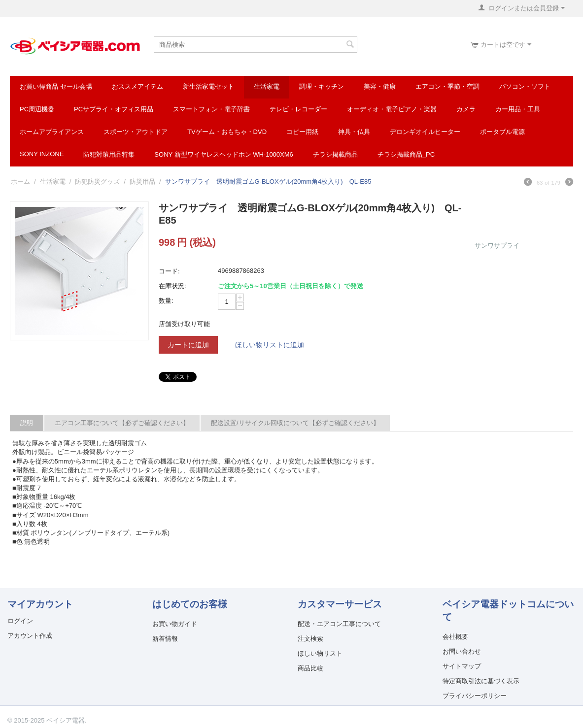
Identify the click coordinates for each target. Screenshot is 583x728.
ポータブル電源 (502, 132)
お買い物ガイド (175, 624)
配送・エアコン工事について (339, 624)
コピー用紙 (302, 132)
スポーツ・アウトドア (136, 132)
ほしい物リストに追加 (270, 345)
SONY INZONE (42, 154)
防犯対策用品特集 (109, 154)
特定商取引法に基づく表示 (481, 681)
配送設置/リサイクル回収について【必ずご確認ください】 (295, 423)
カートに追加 (188, 345)
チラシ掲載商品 (335, 154)
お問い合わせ (462, 651)
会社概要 (455, 637)
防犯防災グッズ (97, 182)
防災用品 (142, 182)
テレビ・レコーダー (298, 109)
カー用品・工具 (518, 109)
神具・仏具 (354, 132)
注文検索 (310, 639)
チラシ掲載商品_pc (406, 154)
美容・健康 (380, 86)
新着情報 (165, 639)
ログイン (20, 621)
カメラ (466, 109)
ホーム (20, 182)
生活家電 (267, 86)
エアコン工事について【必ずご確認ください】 (122, 423)
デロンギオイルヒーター (425, 132)
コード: (169, 271)
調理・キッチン (322, 86)
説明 (27, 423)
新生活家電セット (208, 86)
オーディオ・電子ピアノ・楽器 (392, 109)
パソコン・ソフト (525, 86)
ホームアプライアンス (52, 132)
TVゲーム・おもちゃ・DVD (227, 132)
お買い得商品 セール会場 (56, 86)
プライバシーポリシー (475, 696)
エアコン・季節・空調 (447, 86)
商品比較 (310, 668)
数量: (166, 301)
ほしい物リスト (320, 653)
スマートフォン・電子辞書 (211, 109)
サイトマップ (462, 666)
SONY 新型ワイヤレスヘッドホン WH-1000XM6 (223, 154)
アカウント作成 (30, 636)
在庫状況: (172, 286)
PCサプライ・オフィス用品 (114, 109)
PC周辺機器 (37, 109)
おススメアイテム (137, 86)
